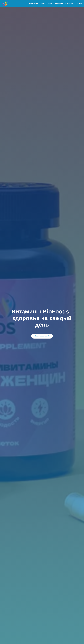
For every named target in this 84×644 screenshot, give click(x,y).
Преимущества (34, 3)
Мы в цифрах (70, 3)
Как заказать (59, 3)
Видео (43, 3)
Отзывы (80, 3)
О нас (50, 3)
